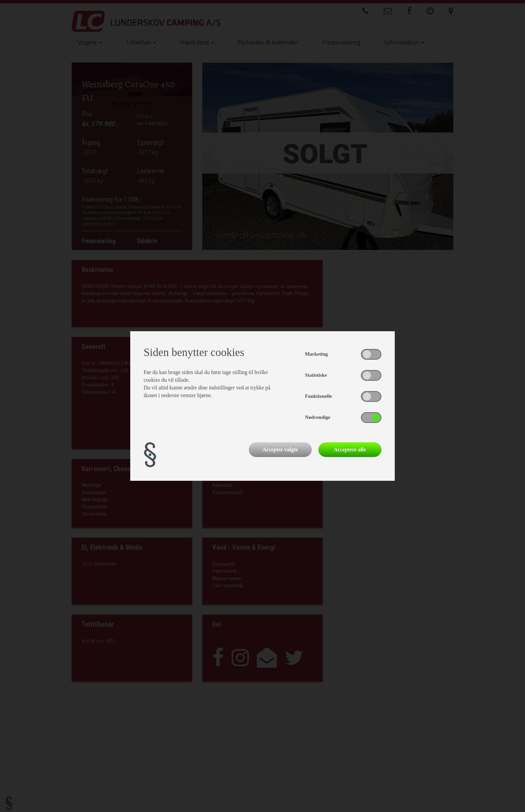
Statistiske (316, 375)
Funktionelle (319, 396)
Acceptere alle (350, 449)
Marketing (316, 354)
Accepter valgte (280, 449)
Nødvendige (318, 417)
